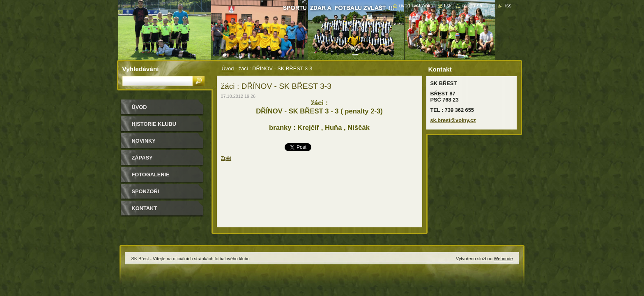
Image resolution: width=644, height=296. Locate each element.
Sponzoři (146, 191)
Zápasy (142, 158)
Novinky (144, 141)
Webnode (503, 259)
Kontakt (145, 208)
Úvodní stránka (416, 6)
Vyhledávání (141, 69)
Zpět (226, 158)
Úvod (228, 68)
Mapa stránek (478, 6)
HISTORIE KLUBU (154, 124)
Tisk (448, 6)
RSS (508, 6)
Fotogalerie (151, 175)
